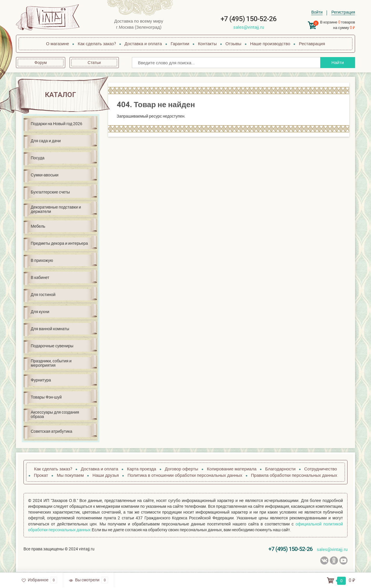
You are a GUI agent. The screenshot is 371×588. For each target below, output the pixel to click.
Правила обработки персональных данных (294, 475)
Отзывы (233, 43)
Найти (338, 62)
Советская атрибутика (51, 431)
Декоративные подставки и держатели (56, 209)
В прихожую (42, 260)
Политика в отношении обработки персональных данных (185, 475)
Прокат (41, 475)
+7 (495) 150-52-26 (249, 19)
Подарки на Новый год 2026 (57, 124)
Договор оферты (182, 469)
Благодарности (280, 469)
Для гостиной (43, 294)
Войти (317, 12)
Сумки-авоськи (45, 175)
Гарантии (180, 43)
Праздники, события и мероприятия (51, 363)
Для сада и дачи (46, 141)
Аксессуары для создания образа (55, 414)
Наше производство (270, 43)
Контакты (207, 43)
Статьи (94, 62)
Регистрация (343, 12)
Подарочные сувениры (52, 346)
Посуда (38, 158)
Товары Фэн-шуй (46, 397)
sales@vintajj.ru (249, 27)
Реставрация (312, 43)
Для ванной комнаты (50, 329)
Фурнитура (41, 380)
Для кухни (40, 312)
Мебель (38, 226)
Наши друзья (106, 475)
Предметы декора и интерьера (59, 243)
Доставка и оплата (143, 43)
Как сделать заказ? (97, 43)
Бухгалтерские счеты (50, 192)
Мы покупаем (70, 475)
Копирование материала (232, 469)
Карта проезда (142, 469)
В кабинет (40, 277)
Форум (41, 62)
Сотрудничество (321, 469)
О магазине (58, 43)
